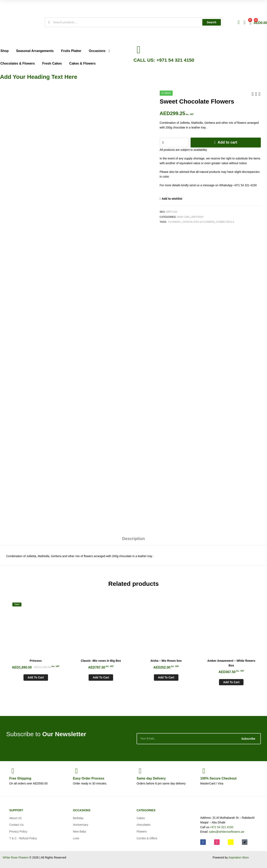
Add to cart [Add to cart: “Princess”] (36, 677)
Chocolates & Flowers (199, 222)
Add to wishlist (172, 199)
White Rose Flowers (16, 857)
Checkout (218, 778)
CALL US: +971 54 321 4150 (164, 60)
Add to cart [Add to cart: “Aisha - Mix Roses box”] (166, 677)
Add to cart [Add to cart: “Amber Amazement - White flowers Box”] (231, 682)
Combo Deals (225, 222)
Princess (36, 661)
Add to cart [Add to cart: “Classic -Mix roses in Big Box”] (101, 677)
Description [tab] (133, 539)
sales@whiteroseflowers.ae (227, 832)
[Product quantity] (174, 143)
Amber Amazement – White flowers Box (231, 663)
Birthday (198, 217)
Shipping (20, 778)
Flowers (174, 222)
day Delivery (151, 778)
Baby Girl (183, 217)
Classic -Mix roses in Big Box (101, 661)
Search (211, 22)
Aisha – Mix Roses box (166, 661)
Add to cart (227, 142)
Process (89, 778)
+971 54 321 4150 (222, 827)
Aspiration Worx (239, 857)
